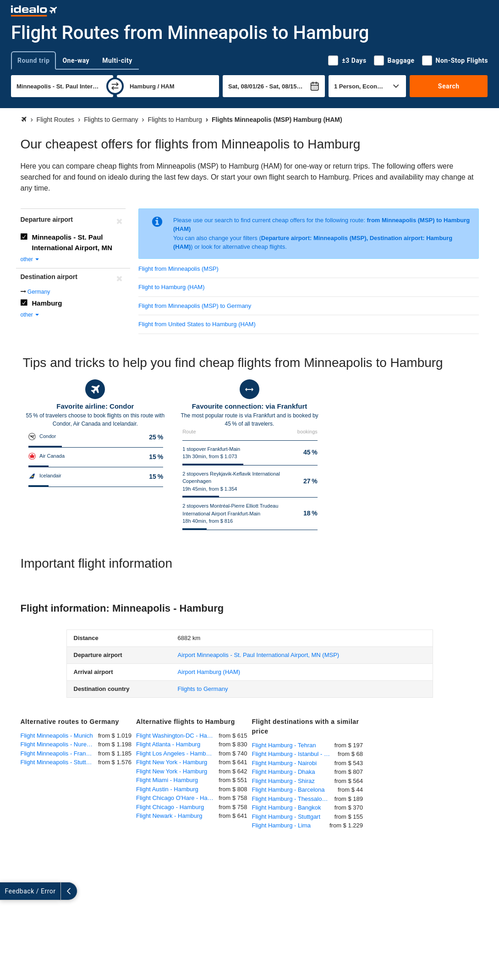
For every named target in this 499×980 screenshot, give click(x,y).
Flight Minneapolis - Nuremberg (60, 744)
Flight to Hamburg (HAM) (171, 287)
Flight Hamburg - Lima (282, 825)
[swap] (115, 86)
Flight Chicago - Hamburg (170, 807)
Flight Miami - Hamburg (167, 780)
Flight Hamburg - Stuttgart (286, 817)
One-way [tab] (76, 60)
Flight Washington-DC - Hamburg (177, 736)
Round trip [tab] (33, 60)
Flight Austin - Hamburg (167, 789)
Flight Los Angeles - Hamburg (175, 753)
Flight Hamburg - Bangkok (287, 808)
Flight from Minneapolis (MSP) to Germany (195, 306)
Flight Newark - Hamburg (169, 816)
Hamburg (47, 303)
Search (449, 86)
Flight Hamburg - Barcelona (288, 790)
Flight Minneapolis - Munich (57, 736)
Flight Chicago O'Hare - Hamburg (177, 798)
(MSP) (259, 655)
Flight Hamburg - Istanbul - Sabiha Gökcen (295, 754)
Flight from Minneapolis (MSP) (178, 269)
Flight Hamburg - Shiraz (283, 781)
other (30, 259)
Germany (39, 292)
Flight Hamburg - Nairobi (285, 763)
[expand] (8, 891)
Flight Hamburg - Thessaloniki (291, 799)
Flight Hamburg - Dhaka (284, 772)
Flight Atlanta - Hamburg (168, 744)
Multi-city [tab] (117, 60)
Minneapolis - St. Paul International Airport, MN (72, 242)
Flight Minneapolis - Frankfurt (59, 753)
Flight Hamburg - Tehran (284, 745)
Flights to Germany (203, 689)
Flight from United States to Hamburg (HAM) (197, 324)
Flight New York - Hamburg (172, 762)
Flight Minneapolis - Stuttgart (58, 762)
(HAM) (209, 672)
